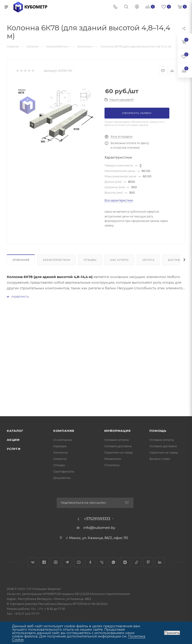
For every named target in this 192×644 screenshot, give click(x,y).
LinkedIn (160, 562)
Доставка (176, 260)
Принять (172, 633)
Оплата (148, 260)
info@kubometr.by (99, 528)
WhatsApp (113, 562)
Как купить (119, 260)
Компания (64, 431)
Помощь (158, 431)
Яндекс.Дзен (125, 562)
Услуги (14, 449)
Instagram (56, 562)
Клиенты (60, 459)
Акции (13, 440)
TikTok (137, 562)
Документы (62, 478)
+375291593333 (97, 519)
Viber (102, 562)
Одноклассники (90, 562)
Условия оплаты (117, 440)
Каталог (15, 431)
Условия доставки (118, 446)
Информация (118, 431)
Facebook (44, 562)
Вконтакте (33, 562)
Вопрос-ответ (160, 459)
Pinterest (148, 562)
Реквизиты (113, 459)
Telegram (67, 562)
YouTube (79, 562)
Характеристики (56, 260)
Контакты (61, 452)
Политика (112, 465)
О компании (63, 440)
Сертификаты (64, 471)
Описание (21, 260)
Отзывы (90, 260)
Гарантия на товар (119, 452)
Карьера (60, 446)
